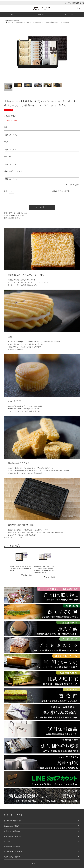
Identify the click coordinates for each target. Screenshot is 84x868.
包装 (6, 127)
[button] (7, 564)
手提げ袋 (8, 156)
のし (6, 142)
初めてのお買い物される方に (13, 821)
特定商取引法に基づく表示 (12, 847)
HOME (6, 21)
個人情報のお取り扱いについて (13, 852)
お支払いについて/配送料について (14, 826)
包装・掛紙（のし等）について (13, 836)
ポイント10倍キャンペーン (14, 171)
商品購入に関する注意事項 (12, 857)
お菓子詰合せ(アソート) (15, 21)
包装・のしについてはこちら (13, 537)
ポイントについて (9, 841)
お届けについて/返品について (13, 831)
